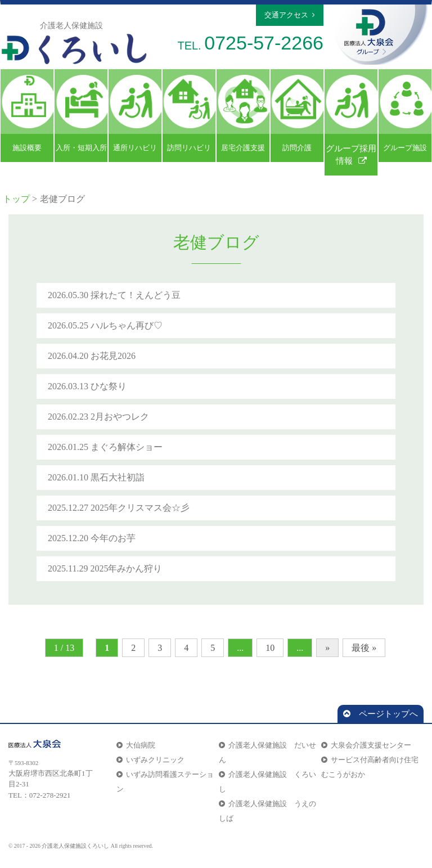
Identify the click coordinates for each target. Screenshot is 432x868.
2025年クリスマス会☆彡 (140, 508)
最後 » (364, 648)
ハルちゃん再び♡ (127, 325)
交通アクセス (290, 15)
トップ (16, 199)
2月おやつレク (120, 417)
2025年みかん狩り (126, 568)
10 (270, 648)
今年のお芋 (113, 538)
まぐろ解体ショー (127, 447)
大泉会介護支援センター (366, 745)
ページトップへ (381, 714)
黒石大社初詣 (118, 477)
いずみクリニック (150, 760)
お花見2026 (113, 356)
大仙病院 (136, 745)
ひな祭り (109, 386)
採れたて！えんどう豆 (136, 295)
